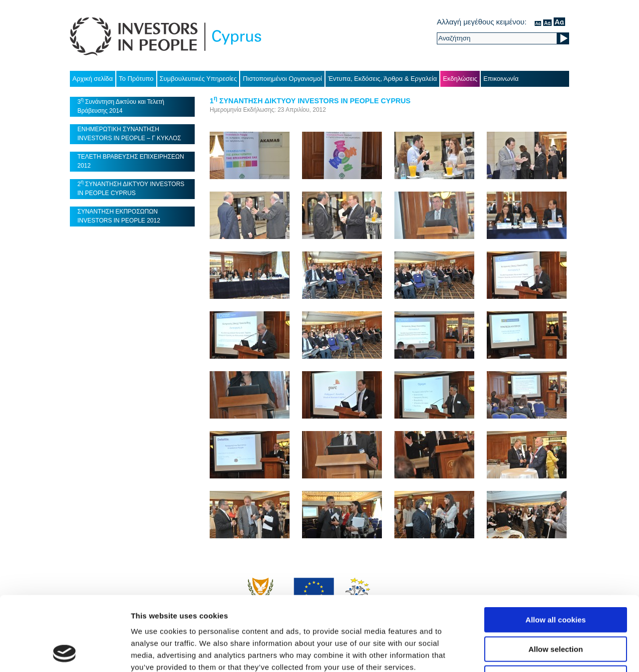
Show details (524, 652)
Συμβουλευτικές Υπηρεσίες (198, 79)
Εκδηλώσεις (460, 79)
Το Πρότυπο (136, 79)
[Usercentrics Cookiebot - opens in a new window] (65, 653)
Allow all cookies (556, 550)
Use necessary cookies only (556, 608)
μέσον (547, 22)
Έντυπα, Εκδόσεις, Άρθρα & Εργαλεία (382, 79)
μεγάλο (559, 22)
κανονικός (538, 22)
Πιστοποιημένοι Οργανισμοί (282, 79)
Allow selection (555, 579)
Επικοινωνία (501, 79)
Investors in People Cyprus (165, 37)
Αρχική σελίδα (93, 79)
